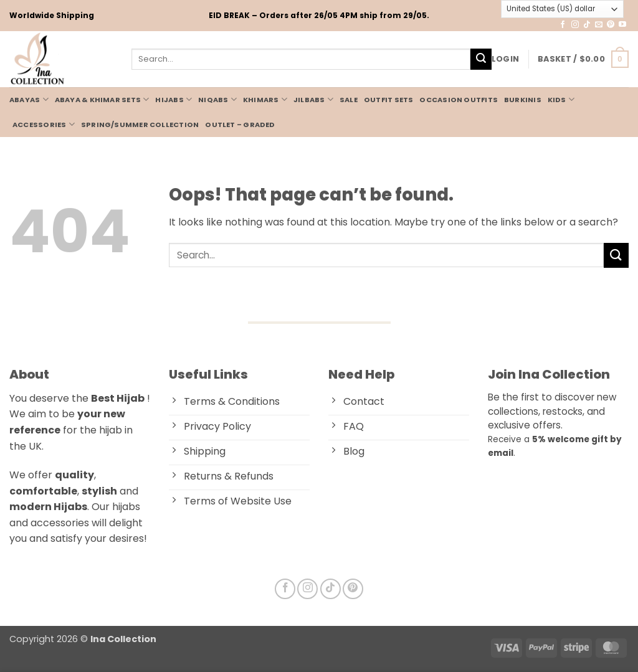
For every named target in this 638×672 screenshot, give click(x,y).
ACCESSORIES (44, 124)
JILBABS (313, 99)
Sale (349, 100)
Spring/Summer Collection (140, 125)
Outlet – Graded (240, 125)
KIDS (561, 99)
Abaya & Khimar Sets (102, 99)
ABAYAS (29, 99)
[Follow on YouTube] (622, 25)
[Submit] (481, 59)
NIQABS (217, 99)
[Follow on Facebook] (563, 25)
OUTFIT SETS (388, 100)
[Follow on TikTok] (587, 25)
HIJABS (174, 99)
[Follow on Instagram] (575, 25)
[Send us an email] (599, 25)
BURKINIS (523, 100)
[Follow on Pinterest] (611, 25)
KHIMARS (265, 99)
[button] (505, 59)
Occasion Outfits (459, 100)
